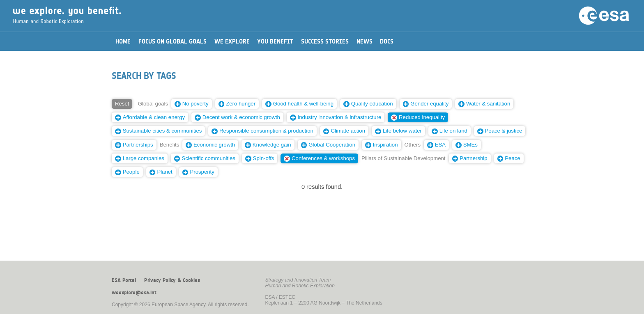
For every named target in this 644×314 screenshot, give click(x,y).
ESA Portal (124, 280)
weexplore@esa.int (134, 293)
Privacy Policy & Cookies (172, 280)
